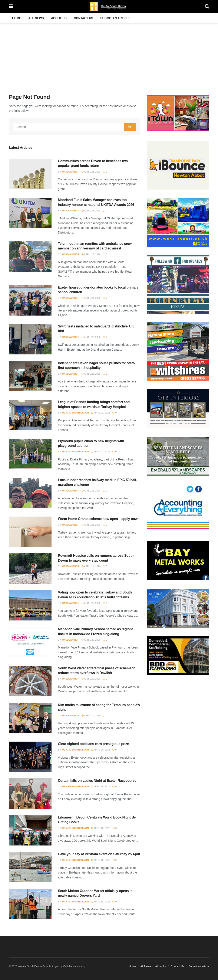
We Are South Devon (75, 413)
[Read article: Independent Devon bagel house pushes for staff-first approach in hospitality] (30, 376)
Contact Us (84, 18)
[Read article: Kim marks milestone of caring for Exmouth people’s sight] (30, 718)
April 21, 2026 (91, 491)
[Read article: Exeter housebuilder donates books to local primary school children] (30, 300)
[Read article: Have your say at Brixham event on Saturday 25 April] (30, 867)
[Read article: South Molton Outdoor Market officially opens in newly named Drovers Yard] (30, 904)
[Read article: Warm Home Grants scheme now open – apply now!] (30, 532)
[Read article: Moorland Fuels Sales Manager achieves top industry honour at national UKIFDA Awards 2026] (30, 213)
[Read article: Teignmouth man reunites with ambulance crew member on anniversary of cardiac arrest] (30, 257)
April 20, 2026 (91, 640)
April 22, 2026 (91, 337)
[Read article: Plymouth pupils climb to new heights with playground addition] (30, 454)
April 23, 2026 (91, 172)
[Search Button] (207, 6)
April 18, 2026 (101, 786)
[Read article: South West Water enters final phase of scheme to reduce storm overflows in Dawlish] (30, 681)
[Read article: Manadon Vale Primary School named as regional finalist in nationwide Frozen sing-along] (30, 642)
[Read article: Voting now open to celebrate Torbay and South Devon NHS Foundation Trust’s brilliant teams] (30, 605)
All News (36, 18)
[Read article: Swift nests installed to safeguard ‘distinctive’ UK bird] (30, 339)
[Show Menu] (11, 6)
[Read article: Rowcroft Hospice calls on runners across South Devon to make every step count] (30, 569)
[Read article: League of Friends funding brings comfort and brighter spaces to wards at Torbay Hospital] (30, 415)
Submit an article (115, 18)
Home (17, 18)
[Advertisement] (109, 55)
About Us (59, 18)
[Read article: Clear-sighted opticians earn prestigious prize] (30, 757)
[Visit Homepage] (109, 6)
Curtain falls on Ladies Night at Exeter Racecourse (97, 781)
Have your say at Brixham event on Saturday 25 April (99, 854)
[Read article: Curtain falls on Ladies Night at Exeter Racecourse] (30, 794)
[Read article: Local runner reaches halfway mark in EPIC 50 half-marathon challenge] (30, 493)
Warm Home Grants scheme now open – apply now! (98, 519)
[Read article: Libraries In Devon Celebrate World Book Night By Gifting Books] (30, 830)
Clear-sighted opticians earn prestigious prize (93, 744)
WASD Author (71, 172)
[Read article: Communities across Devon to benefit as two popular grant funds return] (30, 174)
